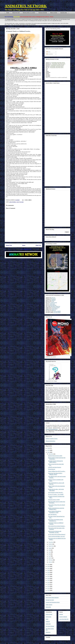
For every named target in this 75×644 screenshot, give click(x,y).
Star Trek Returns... (53, 514)
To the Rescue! (52, 469)
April (50, 556)
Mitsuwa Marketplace (50, 441)
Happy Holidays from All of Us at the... (57, 471)
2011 (49, 588)
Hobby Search (49, 605)
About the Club (16, 13)
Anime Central (54, 303)
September (51, 546)
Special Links (64, 13)
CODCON (53, 300)
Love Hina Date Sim (64, 619)
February (51, 560)
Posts (48, 52)
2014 (49, 582)
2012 (49, 586)
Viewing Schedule (43, 13)
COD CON (48, 624)
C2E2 (53, 301)
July (50, 550)
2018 (49, 574)
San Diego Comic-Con (55, 306)
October (50, 544)
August (50, 548)
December (51, 454)
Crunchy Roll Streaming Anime (53, 602)
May (50, 554)
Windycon (54, 310)
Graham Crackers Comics (52, 439)
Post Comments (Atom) (26, 249)
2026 (49, 448)
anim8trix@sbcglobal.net (52, 429)
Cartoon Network (63, 617)
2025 (49, 450)
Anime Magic (55, 309)
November (51, 542)
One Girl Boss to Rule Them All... (56, 493)
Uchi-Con (53, 298)
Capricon (54, 299)
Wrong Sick (48, 607)
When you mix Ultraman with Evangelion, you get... (55, 532)
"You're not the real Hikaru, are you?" (57, 536)
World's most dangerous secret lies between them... (56, 509)
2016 (49, 578)
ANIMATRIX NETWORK (26, 6)
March (50, 558)
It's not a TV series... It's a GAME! (56, 495)
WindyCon (48, 632)
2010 (49, 590)
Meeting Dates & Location (29, 13)
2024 (49, 452)
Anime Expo (52, 304)
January (50, 562)
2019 (49, 572)
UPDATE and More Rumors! (55, 467)
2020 (49, 570)
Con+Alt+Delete (57, 312)
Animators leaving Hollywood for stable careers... (56, 462)
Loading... (48, 239)
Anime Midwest (53, 305)
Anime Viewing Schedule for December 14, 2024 (55, 512)
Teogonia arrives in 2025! (54, 500)
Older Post (38, 245)
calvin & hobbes (13, 202)
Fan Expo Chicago (56, 308)
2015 (49, 580)
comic (18, 202)
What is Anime (54, 13)
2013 (49, 584)
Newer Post (9, 245)
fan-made (21, 202)
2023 (49, 564)
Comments (50, 54)
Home (8, 13)
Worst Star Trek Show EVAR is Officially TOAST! (55, 474)
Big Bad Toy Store (50, 600)
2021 (49, 568)
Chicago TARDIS (57, 311)
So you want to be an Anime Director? (57, 534)
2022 (49, 566)
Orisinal (61, 614)
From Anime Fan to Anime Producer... (57, 526)
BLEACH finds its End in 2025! (55, 456)
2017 (49, 576)
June (50, 552)
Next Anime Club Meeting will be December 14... (56, 520)
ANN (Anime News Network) (52, 598)
